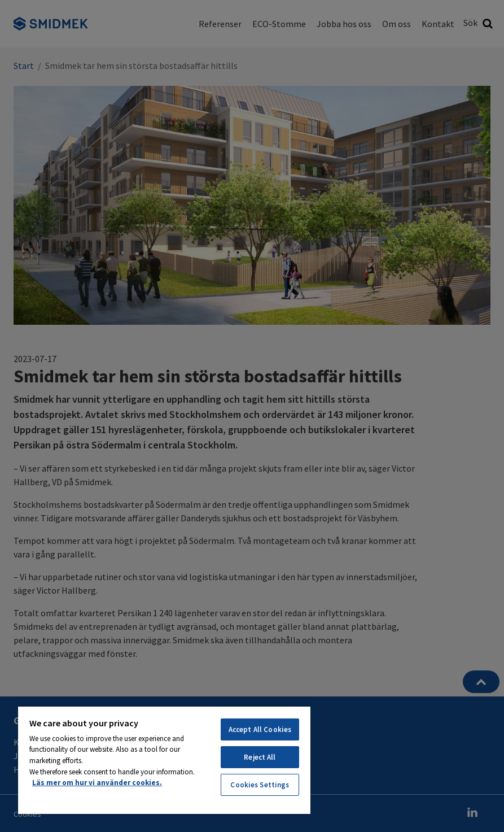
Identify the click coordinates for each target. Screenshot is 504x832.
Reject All (260, 757)
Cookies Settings (260, 785)
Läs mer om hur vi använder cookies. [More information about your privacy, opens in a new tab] (97, 783)
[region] (164, 760)
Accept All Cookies (260, 729)
